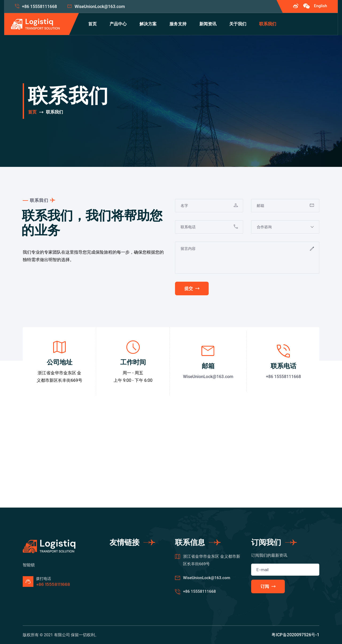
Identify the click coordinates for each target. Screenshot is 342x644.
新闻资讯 (208, 24)
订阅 (268, 586)
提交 (192, 288)
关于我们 (238, 24)
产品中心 (118, 24)
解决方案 (148, 24)
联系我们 (268, 24)
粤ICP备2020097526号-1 (295, 635)
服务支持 (178, 24)
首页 (92, 24)
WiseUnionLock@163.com (100, 7)
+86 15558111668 (39, 7)
